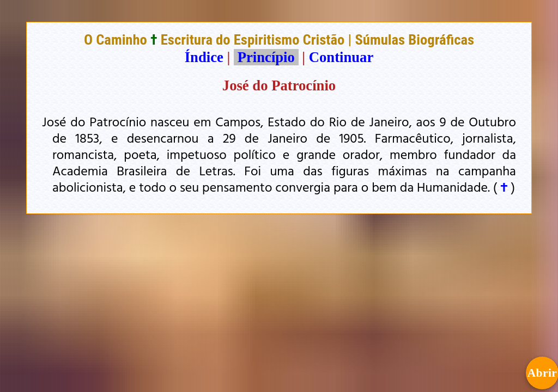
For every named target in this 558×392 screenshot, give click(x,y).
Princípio (266, 57)
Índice (204, 57)
